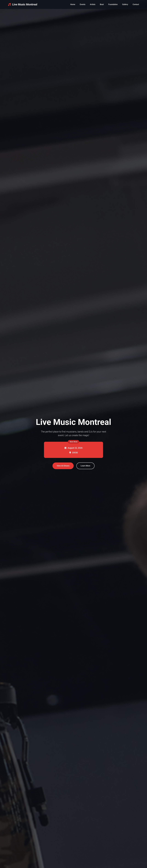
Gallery (125, 4)
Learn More (85, 466)
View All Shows (63, 466)
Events (83, 4)
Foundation (113, 4)
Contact (136, 4)
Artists (93, 4)
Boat (102, 4)
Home (73, 4)
